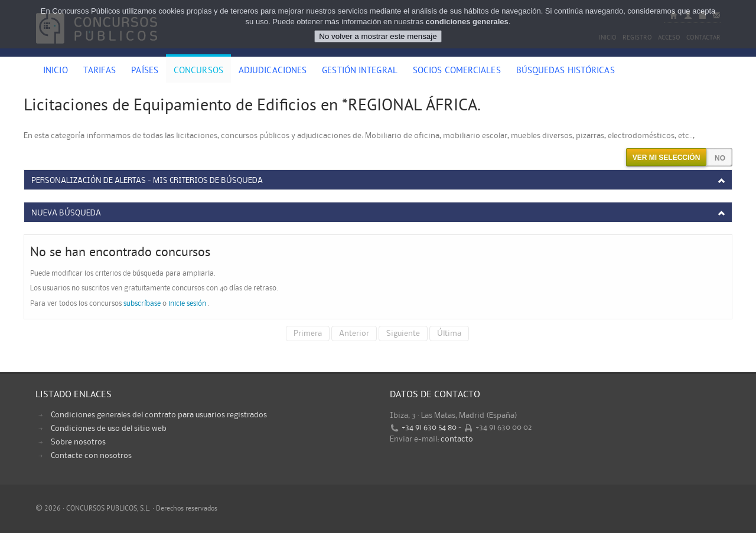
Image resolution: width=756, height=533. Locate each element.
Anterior (354, 333)
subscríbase (142, 304)
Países (145, 71)
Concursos (198, 71)
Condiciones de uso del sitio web (109, 429)
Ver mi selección (667, 158)
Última (449, 333)
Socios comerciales (457, 71)
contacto (457, 439)
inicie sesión (187, 304)
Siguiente (403, 333)
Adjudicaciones (273, 71)
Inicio (56, 71)
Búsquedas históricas (566, 71)
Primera (308, 333)
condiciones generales (467, 22)
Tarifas (100, 71)
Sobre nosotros (78, 442)
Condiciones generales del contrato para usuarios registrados (159, 415)
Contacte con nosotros (91, 456)
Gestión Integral (360, 71)
